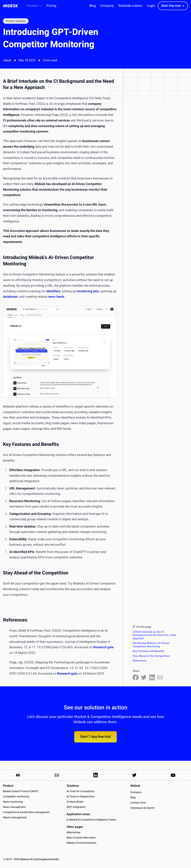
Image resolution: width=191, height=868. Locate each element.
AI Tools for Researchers (81, 797)
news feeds (56, 297)
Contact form (138, 803)
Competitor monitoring (16, 797)
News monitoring (13, 802)
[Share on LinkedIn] (152, 677)
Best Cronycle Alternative (81, 838)
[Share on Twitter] (144, 677)
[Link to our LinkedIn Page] (95, 775)
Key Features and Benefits (149, 651)
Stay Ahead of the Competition (151, 656)
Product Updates (16, 21)
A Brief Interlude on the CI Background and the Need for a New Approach (154, 635)
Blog (133, 798)
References (139, 661)
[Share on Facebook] (136, 677)
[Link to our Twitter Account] (134, 775)
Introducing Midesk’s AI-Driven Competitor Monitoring (151, 645)
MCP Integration (76, 807)
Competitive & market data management (26, 812)
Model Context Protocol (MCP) (21, 791)
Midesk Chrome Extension (82, 843)
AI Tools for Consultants (80, 791)
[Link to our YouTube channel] (173, 775)
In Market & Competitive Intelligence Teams (91, 820)
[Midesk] (10, 6)
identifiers (53, 291)
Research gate (103, 647)
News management (14, 807)
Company (136, 792)
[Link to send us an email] (57, 775)
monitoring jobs (88, 291)
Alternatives (73, 832)
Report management (15, 817)
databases (10, 297)
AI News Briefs (75, 802)
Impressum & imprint (142, 808)
